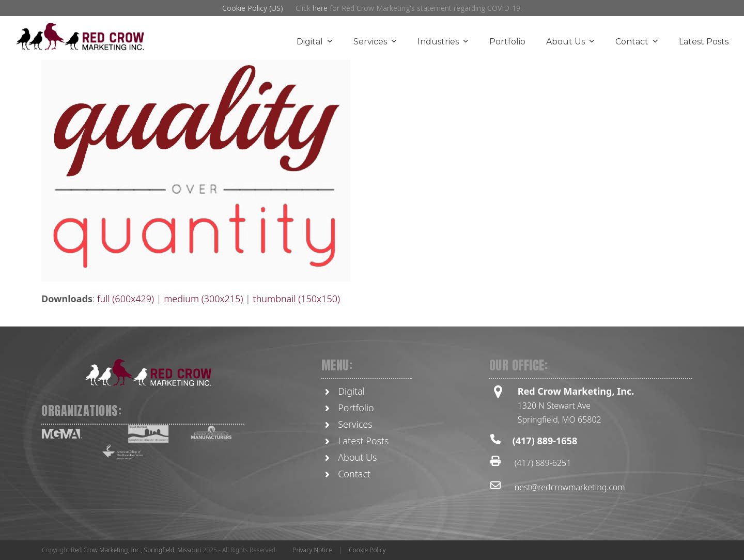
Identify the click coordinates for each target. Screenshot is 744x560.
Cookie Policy (367, 550)
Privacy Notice (312, 550)
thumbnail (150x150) (297, 299)
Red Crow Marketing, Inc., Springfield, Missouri (136, 550)
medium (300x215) (203, 299)
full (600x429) (126, 299)
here (320, 8)
